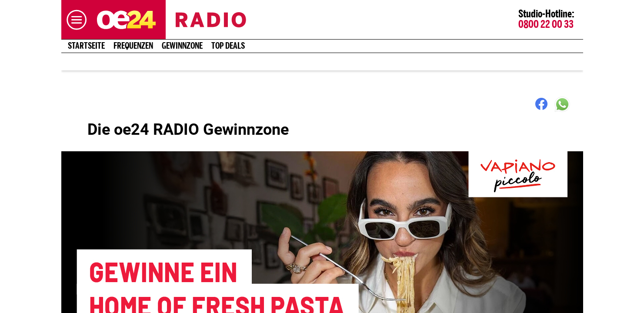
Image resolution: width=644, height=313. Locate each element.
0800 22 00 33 (546, 25)
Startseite (86, 46)
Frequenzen (133, 46)
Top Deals (228, 46)
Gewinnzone (182, 46)
